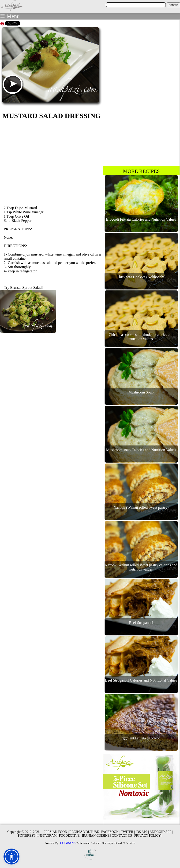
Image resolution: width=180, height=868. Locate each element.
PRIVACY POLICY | (148, 836)
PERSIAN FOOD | (56, 832)
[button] (11, 857)
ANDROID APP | (161, 832)
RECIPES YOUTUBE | (85, 832)
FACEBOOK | (111, 832)
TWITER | (128, 832)
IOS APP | (142, 832)
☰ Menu (10, 16)
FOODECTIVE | (70, 836)
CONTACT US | (123, 836)
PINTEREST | (27, 836)
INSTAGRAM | (48, 836)
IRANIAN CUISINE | (96, 836)
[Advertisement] (52, 162)
